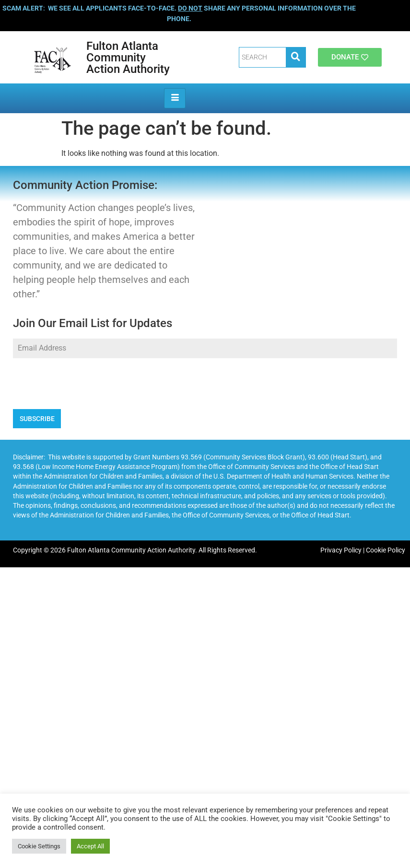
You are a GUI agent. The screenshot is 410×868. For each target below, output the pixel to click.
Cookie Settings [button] (39, 846)
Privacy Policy (341, 550)
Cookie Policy (386, 550)
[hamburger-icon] (175, 98)
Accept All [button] (90, 846)
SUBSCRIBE (37, 419)
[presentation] (205, 384)
